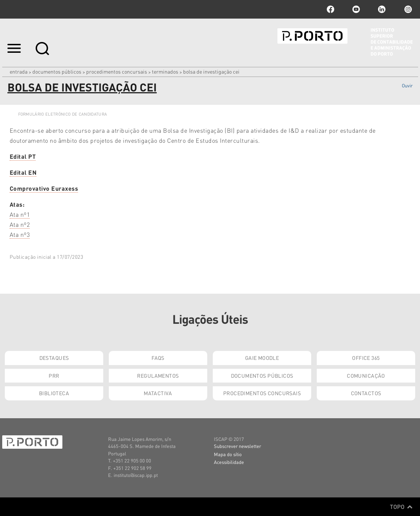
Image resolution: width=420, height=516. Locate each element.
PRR (54, 375)
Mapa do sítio (228, 454)
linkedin (382, 9)
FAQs (158, 358)
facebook (331, 9)
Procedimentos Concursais (117, 71)
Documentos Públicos (57, 71)
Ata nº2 (20, 224)
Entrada (19, 71)
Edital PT (23, 156)
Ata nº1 (20, 214)
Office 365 (366, 358)
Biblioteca (54, 393)
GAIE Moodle (262, 358)
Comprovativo (44, 188)
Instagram (407, 9)
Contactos (366, 393)
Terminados (165, 71)
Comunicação (366, 375)
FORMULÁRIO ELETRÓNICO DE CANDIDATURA (63, 114)
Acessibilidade (229, 462)
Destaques (54, 358)
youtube (356, 9)
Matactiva (158, 393)
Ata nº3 (20, 234)
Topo (401, 507)
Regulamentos (158, 375)
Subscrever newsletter (237, 446)
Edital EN (23, 172)
